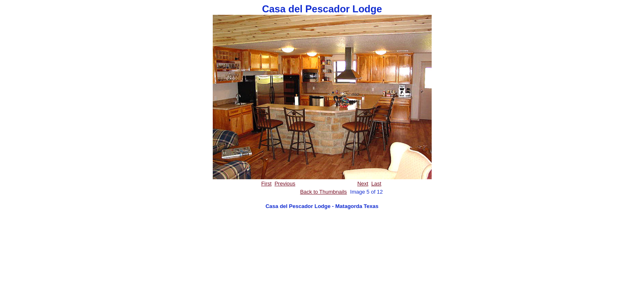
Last (376, 184)
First (266, 184)
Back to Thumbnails (324, 192)
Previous (285, 184)
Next (363, 184)
